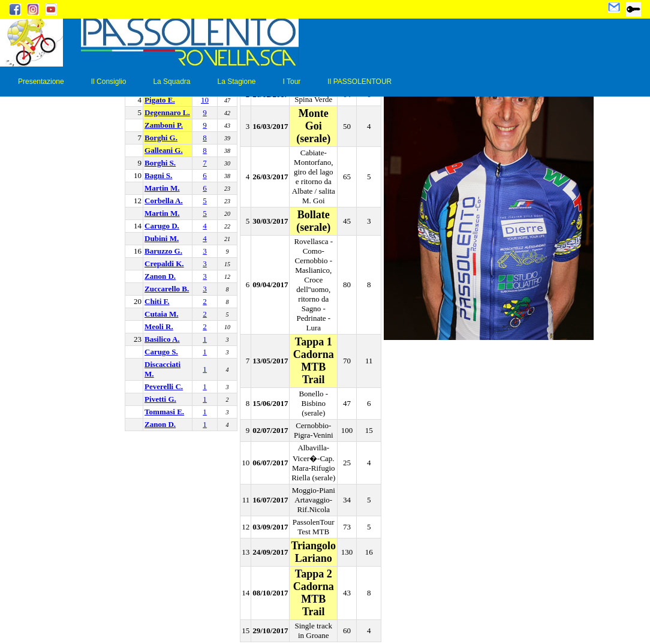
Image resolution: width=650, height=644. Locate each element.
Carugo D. (162, 226)
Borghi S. (160, 163)
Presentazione (41, 82)
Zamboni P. (164, 125)
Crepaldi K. (164, 264)
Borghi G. (161, 138)
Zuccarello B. (167, 289)
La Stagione (236, 82)
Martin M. (162, 188)
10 (205, 100)
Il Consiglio (109, 82)
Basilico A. (162, 339)
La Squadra (171, 82)
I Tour (292, 82)
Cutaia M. (161, 314)
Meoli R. (159, 326)
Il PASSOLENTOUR (359, 82)
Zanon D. (160, 276)
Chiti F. (157, 301)
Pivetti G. (160, 399)
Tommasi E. (164, 412)
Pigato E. (160, 100)
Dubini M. (162, 238)
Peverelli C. (164, 386)
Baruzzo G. (163, 251)
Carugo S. (161, 352)
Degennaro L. (167, 112)
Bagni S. (158, 175)
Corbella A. (164, 201)
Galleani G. (164, 150)
